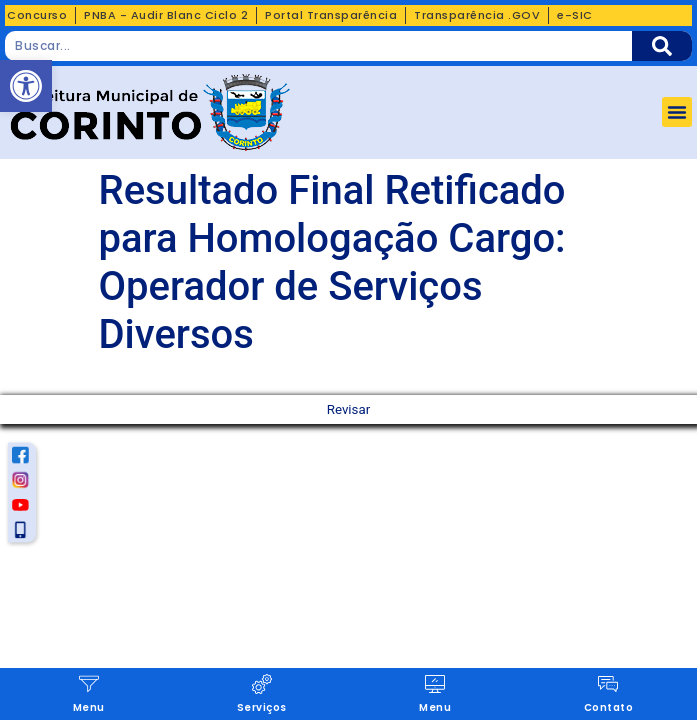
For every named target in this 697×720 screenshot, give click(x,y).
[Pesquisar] (662, 46)
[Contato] (608, 684)
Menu (89, 707)
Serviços (262, 707)
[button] (677, 112)
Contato (609, 707)
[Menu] (89, 684)
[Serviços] (262, 684)
